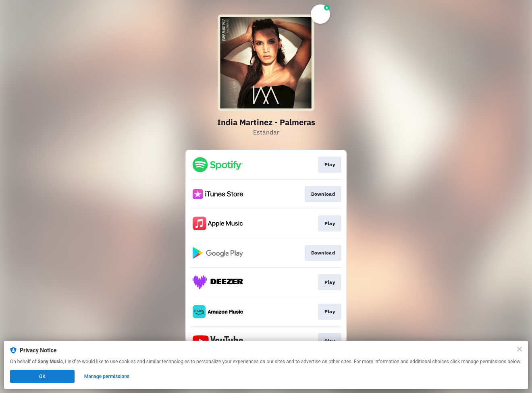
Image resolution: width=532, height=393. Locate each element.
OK (42, 376)
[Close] (520, 349)
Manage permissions (107, 376)
